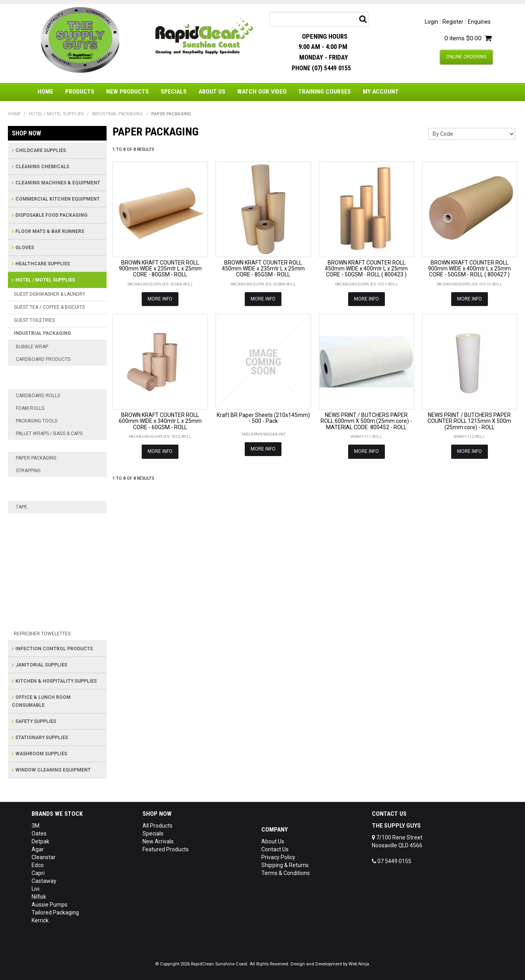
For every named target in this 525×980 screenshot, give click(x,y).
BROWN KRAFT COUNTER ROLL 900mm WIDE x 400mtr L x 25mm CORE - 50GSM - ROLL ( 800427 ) (469, 269)
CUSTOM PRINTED (43, 531)
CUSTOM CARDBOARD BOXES (58, 383)
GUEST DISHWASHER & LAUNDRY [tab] (50, 294)
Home (45, 92)
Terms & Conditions (286, 873)
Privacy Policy (278, 857)
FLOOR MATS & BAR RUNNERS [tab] (50, 231)
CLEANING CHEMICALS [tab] (42, 167)
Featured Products (166, 849)
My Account (381, 92)
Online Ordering (466, 57)
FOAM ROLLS (30, 408)
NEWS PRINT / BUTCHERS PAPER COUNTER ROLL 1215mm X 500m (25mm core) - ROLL (469, 421)
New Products (127, 92)
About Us (212, 92)
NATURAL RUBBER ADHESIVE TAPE (56, 582)
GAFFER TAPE (37, 555)
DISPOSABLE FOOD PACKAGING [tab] (52, 215)
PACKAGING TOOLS (37, 421)
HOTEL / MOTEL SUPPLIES (56, 114)
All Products (157, 826)
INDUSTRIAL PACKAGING (117, 114)
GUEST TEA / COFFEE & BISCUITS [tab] (49, 307)
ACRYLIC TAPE (38, 519)
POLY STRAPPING (42, 483)
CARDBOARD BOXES (46, 372)
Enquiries (479, 22)
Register (453, 22)
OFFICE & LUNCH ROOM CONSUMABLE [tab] (41, 701)
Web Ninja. (359, 964)
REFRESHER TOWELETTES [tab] (42, 634)
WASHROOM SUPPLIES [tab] (41, 754)
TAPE (22, 507)
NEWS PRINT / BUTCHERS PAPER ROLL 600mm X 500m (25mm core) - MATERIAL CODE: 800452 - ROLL (366, 421)
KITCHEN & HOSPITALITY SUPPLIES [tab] (56, 681)
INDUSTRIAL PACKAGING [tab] (42, 333)
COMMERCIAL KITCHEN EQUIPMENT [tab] (58, 199)
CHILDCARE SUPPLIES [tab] (41, 150)
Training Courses (325, 92)
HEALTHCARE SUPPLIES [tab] (43, 264)
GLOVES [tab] (25, 248)
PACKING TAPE (38, 598)
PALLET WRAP (38, 446)
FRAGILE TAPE (38, 543)
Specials (174, 92)
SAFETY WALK (38, 622)
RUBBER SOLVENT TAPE (50, 610)
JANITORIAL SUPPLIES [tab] (41, 665)
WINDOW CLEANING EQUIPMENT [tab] (53, 770)
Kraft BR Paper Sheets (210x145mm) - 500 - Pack (263, 418)
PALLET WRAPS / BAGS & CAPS (49, 434)
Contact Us (275, 849)
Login (431, 22)
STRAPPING (28, 471)
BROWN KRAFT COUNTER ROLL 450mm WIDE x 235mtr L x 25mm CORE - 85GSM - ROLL (263, 269)
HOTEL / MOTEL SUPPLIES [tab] (45, 280)
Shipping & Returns (285, 865)
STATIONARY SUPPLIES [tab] (42, 738)
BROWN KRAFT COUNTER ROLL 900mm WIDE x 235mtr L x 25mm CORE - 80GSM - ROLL (160, 269)
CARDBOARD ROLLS (38, 396)
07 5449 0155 (392, 861)
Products (80, 92)
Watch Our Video (262, 92)
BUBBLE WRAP (32, 347)
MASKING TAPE (39, 567)
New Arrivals (158, 841)
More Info (160, 299)
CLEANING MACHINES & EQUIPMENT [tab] (58, 183)
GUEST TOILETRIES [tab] (34, 320)
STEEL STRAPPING (43, 495)
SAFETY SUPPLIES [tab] (36, 721)
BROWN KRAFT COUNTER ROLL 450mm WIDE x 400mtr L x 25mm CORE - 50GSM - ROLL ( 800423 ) (366, 269)
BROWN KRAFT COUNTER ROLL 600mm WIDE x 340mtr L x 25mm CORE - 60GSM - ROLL (160, 421)
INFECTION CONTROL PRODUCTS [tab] (54, 649)
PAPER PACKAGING (36, 458)
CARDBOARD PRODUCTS (43, 359)
